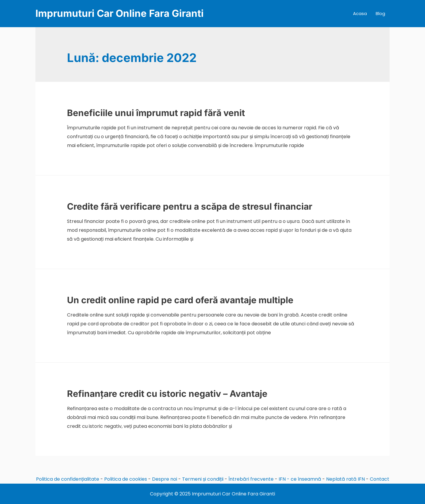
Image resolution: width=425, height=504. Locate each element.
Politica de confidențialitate (68, 479)
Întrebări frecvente (251, 479)
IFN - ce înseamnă (300, 479)
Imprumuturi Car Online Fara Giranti (120, 13)
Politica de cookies (126, 479)
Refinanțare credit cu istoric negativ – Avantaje (167, 394)
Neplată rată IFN (345, 479)
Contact (380, 479)
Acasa (360, 13)
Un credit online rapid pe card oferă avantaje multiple (180, 300)
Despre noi (165, 479)
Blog (380, 13)
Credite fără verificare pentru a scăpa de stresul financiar (190, 206)
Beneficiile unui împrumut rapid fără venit (156, 113)
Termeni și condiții (203, 479)
